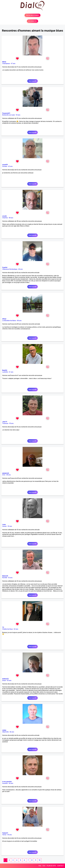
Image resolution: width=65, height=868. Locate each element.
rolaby (4, 730)
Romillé (5, 578)
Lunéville (5, 372)
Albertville (5, 732)
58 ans (11, 218)
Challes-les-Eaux (7, 629)
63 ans (9, 680)
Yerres (4, 835)
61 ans (11, 372)
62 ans (10, 166)
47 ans (13, 64)
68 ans (9, 475)
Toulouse (5, 423)
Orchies (5, 166)
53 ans (18, 115)
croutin (5, 216)
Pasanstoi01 (6, 113)
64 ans (10, 835)
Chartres (5, 218)
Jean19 (5, 422)
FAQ (40, 866)
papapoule (6, 473)
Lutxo (4, 525)
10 (39, 860)
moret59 (5, 165)
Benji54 (5, 370)
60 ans (21, 269)
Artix (4, 475)
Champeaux (6, 64)
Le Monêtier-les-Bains (9, 321)
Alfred (4, 319)
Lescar (4, 526)
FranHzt (5, 267)
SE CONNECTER (32, 21)
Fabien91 (5, 833)
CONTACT (60, 866)
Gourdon (5, 783)
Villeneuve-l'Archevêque (10, 269)
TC (3, 627)
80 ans (19, 321)
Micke (4, 62)
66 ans (12, 732)
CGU (44, 866)
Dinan (4, 680)
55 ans (11, 423)
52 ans (10, 578)
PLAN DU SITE (51, 866)
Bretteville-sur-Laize (9, 115)
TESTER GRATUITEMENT (33, 15)
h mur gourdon (7, 782)
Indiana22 (5, 679)
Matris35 (5, 576)
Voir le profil (32, 81)
